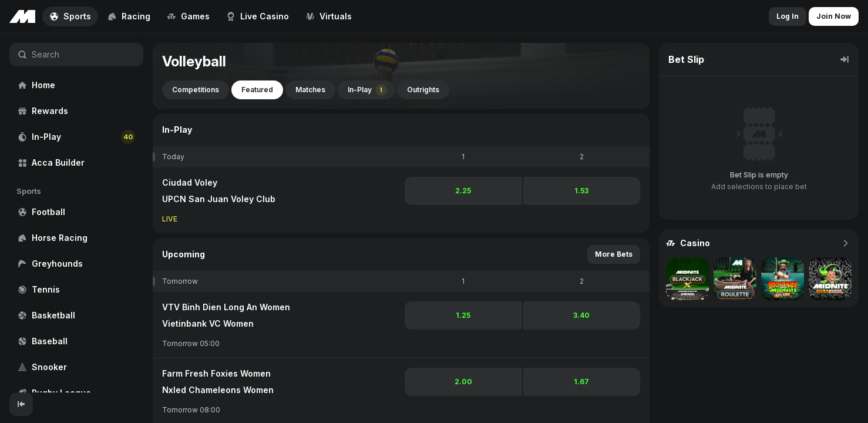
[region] (76, 213)
